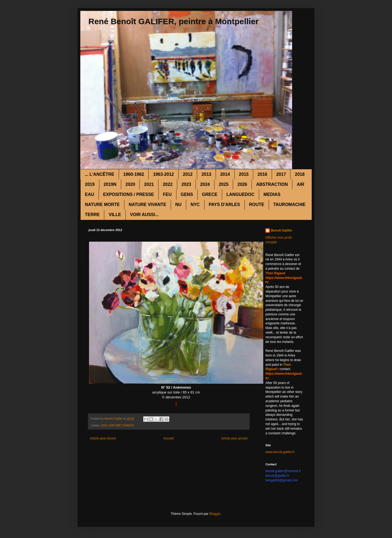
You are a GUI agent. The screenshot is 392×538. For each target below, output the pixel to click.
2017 (281, 174)
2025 (224, 184)
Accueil (169, 438)
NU (178, 205)
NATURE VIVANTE (148, 205)
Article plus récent (103, 438)
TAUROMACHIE (290, 205)
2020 (130, 184)
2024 (205, 184)
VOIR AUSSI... (144, 215)
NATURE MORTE (102, 205)
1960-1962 (134, 174)
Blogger (215, 514)
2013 (206, 174)
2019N (110, 184)
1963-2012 (163, 174)
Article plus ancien (235, 438)
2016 (262, 174)
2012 (188, 174)
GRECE (210, 194)
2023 (186, 184)
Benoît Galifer (282, 230)
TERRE (92, 215)
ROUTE (257, 205)
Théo (287, 365)
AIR (301, 184)
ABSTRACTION (272, 184)
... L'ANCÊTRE (99, 174)
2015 (244, 174)
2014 (225, 174)
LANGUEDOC (241, 194)
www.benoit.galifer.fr (280, 452)
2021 (149, 184)
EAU (90, 194)
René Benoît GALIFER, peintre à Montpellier (174, 21)
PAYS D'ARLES (224, 205)
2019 (90, 184)
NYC (195, 205)
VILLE (115, 215)
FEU (167, 194)
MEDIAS (272, 194)
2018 (300, 174)
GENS (187, 194)
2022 (168, 184)
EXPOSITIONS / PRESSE (129, 194)
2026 (242, 184)
